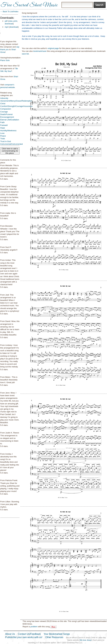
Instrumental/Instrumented (11, 144)
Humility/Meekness (8, 131)
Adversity (4, 98)
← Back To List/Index (9, 12)
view (10, 21)
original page (53, 48)
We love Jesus (86, 640)
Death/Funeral (6, 114)
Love (2, 133)
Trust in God (6, 141)
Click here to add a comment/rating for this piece (10, 151)
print (15, 21)
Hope (3, 128)
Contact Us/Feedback (29, 634)
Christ (3, 104)
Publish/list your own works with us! (24, 637)
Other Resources (54, 637)
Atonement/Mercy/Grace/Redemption (16, 101)
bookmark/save (40, 51)
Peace (3, 136)
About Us (10, 634)
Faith (2, 122)
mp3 (7, 27)
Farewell (4, 125)
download (9, 24)
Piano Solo (5, 60)
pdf (6, 21)
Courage (4, 112)
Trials (3, 139)
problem (34, 627)
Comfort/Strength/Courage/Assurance (16, 106)
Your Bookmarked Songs (57, 634)
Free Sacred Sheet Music (29, 5)
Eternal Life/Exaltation (10, 120)
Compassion (6, 109)
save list (25, 54)
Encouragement (7, 117)
